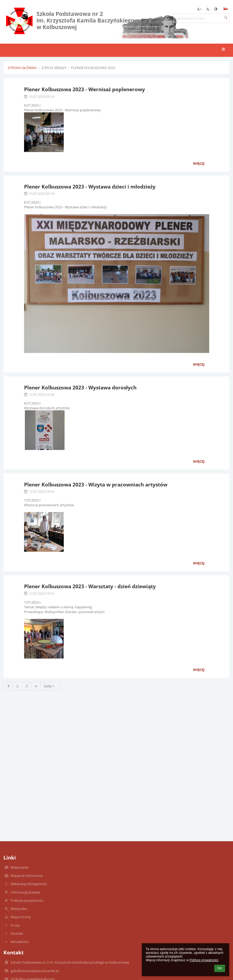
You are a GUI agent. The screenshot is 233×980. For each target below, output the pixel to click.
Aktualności (20, 942)
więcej (199, 163)
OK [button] (220, 968)
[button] (226, 8)
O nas (15, 925)
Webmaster (20, 867)
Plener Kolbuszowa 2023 (93, 68)
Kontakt (17, 933)
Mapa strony (21, 917)
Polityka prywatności (27, 900)
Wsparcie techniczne (27, 876)
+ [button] (199, 9)
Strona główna (22, 68)
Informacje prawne (25, 892)
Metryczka (19, 909)
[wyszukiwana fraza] (202, 18)
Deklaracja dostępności (29, 884)
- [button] (208, 9)
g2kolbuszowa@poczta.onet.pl (35, 971)
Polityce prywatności (204, 960)
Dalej (50, 686)
